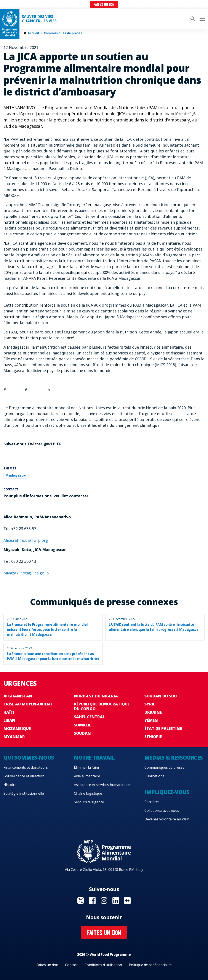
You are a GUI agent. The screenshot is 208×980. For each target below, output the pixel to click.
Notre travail (94, 758)
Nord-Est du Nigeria (96, 696)
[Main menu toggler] (202, 19)
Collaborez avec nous (162, 810)
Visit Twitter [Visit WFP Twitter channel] (81, 901)
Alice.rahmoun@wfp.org (26, 540)
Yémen (151, 720)
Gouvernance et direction (24, 776)
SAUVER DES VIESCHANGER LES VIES (39, 19)
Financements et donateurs (26, 767)
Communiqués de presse (63, 33)
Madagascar (16, 475)
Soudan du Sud (161, 696)
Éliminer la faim (86, 767)
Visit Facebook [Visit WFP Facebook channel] (92, 901)
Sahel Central (89, 717)
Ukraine (153, 712)
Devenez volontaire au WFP (167, 819)
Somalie (82, 725)
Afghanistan (18, 696)
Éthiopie (153, 737)
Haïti (9, 712)
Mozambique (17, 728)
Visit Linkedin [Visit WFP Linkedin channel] (116, 901)
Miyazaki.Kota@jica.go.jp (26, 573)
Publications (154, 776)
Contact (71, 965)
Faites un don (104, 5)
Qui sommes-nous (29, 758)
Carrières (152, 802)
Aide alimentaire (87, 776)
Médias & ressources (174, 758)
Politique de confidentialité (150, 965)
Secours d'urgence (89, 802)
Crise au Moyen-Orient (28, 704)
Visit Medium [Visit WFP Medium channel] (127, 901)
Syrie (150, 704)
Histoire (10, 785)
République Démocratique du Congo (102, 706)
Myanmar (14, 737)
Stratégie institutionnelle (24, 793)
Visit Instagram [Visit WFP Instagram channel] (104, 901)
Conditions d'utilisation (103, 965)
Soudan (82, 733)
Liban (9, 720)
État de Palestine (163, 728)
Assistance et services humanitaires (103, 785)
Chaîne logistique (88, 793)
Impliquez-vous (167, 792)
